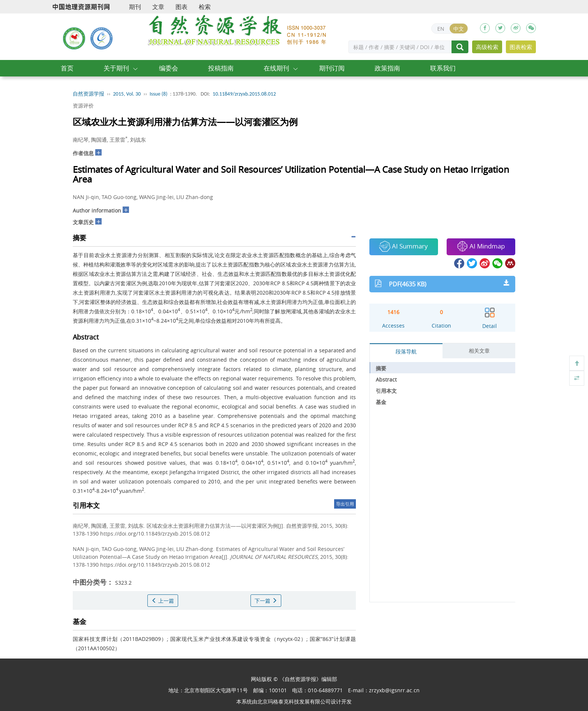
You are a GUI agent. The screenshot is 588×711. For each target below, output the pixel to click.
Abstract (386, 379)
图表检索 (521, 47)
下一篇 (266, 601)
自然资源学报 (88, 94)
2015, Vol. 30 (127, 94)
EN (441, 29)
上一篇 (163, 601)
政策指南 (387, 68)
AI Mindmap (481, 246)
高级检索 (487, 47)
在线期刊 (276, 68)
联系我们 (443, 68)
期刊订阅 (332, 68)
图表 (181, 7)
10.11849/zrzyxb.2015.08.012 (244, 94)
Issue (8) (159, 94)
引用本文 (386, 391)
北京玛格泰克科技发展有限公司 (294, 701)
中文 (459, 29)
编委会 (169, 68)
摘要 (381, 368)
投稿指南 (221, 68)
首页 (67, 68)
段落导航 (406, 351)
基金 (381, 402)
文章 (158, 7)
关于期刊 (116, 68)
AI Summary (403, 246)
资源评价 (83, 106)
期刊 (135, 7)
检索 (205, 7)
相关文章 (479, 351)
